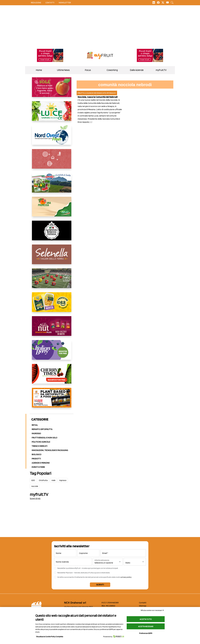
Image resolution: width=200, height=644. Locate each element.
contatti (50, 3)
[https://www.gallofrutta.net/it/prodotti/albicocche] (52, 89)
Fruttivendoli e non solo (44, 438)
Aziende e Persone (41, 463)
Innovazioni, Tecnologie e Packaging (50, 450)
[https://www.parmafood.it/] (52, 304)
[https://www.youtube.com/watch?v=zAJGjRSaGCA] (52, 400)
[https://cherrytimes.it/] (52, 376)
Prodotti (36, 459)
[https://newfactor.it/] (52, 328)
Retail (35, 425)
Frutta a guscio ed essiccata (92, 93)
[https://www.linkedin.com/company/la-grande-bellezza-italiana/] (52, 233)
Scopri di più (35, 498)
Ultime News (63, 70)
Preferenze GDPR (146, 633)
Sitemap (143, 606)
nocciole (35, 486)
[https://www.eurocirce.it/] (52, 185)
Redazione (36, 3)
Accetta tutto (146, 619)
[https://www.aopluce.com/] (52, 113)
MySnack (111, 93)
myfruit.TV (161, 70)
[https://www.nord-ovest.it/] (52, 137)
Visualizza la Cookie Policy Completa (50, 637)
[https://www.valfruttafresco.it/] (52, 209)
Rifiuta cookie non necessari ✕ (152, 610)
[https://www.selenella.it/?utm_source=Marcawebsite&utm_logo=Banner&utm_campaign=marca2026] (52, 256)
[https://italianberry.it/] (52, 352)
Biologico (36, 454)
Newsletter (65, 3)
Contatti (143, 603)
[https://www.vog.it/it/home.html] (52, 280)
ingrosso (63, 480)
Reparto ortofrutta (42, 429)
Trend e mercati (40, 446)
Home (39, 70)
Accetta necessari (146, 626)
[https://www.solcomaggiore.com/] (52, 161)
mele (53, 480)
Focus (88, 70)
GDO (33, 480)
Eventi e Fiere (38, 467)
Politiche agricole (41, 442)
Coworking (112, 70)
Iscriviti (100, 585)
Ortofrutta (43, 480)
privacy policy (126, 577)
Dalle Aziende (137, 70)
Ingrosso (36, 433)
